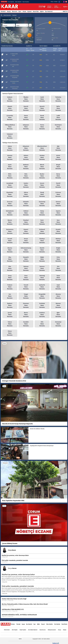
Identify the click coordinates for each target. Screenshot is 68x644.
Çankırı (26, 185)
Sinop (10, 278)
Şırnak (10, 315)
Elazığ (42, 194)
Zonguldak (42, 296)
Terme (42, 127)
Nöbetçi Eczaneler (52, 630)
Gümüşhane (10, 213)
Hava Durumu (7, 15)
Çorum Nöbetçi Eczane (10, 543)
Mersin (10, 222)
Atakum (10, 99)
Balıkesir (26, 167)
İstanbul (26, 222)
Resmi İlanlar (64, 624)
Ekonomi (15, 12)
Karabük (26, 324)
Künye (52, 2)
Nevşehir (26, 259)
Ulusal (24, 12)
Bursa (58, 176)
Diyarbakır (10, 194)
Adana (10, 148)
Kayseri (26, 231)
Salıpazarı (26, 127)
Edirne (26, 194)
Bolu (26, 176)
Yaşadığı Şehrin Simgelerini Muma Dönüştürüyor (42, 446)
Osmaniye (58, 324)
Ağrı (58, 148)
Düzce (10, 333)
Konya (26, 241)
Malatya (58, 241)
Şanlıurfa (42, 287)
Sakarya (26, 268)
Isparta (58, 213)
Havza (26, 118)
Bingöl (58, 167)
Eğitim (42, 12)
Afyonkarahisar (42, 148)
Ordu (58, 259)
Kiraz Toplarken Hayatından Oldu (13, 501)
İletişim (56, 2)
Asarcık (26, 108)
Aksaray (58, 296)
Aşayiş (9, 12)
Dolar (49, 6)
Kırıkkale (42, 305)
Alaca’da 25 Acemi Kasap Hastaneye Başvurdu (17, 424)
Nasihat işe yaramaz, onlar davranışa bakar (18, 574)
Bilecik (42, 167)
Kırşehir (58, 231)
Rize (10, 268)
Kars (58, 222)
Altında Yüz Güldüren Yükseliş (37, 429)
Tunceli (26, 287)
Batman (58, 305)
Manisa (10, 250)
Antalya (42, 157)
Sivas (26, 278)
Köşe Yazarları (26, 2)
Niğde (42, 259)
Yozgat (26, 296)
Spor (20, 12)
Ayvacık (42, 108)
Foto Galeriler (11, 2)
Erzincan (58, 194)
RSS (20, 639)
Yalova (10, 324)
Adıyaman (26, 148)
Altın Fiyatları (15, 630)
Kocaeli (10, 241)
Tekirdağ (42, 278)
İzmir (42, 222)
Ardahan (42, 315)
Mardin (42, 250)
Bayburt (10, 305)
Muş (10, 259)
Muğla (58, 250)
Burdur (42, 176)
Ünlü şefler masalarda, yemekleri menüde (18, 586)
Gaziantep (42, 204)
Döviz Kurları (7, 630)
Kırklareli (42, 231)
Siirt (58, 268)
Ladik (58, 118)
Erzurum (10, 204)
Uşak (58, 287)
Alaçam (10, 108)
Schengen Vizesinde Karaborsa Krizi (14, 381)
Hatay (42, 213)
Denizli (58, 185)
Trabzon (10, 287)
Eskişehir (26, 204)
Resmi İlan (36, 12)
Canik (42, 99)
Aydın (10, 167)
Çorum (42, 185)
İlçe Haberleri (49, 12)
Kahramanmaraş (26, 250)
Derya (12, 550)
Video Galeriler (18, 2)
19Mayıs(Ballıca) (10, 127)
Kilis (42, 324)
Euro (56, 6)
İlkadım (26, 99)
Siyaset (29, 12)
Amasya (10, 157)
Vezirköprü (58, 127)
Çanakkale (10, 185)
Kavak (42, 118)
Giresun (58, 204)
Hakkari (26, 213)
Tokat (58, 278)
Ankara (26, 157)
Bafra (58, 108)
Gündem (3, 12)
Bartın (26, 315)
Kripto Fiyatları (23, 630)
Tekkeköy (58, 99)
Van (10, 296)
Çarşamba (10, 118)
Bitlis (10, 176)
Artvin (58, 157)
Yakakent (10, 136)
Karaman (26, 305)
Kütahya (42, 241)
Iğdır (58, 315)
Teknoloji (18, 624)
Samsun (14, 15)
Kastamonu (10, 231)
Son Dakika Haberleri (33, 630)
